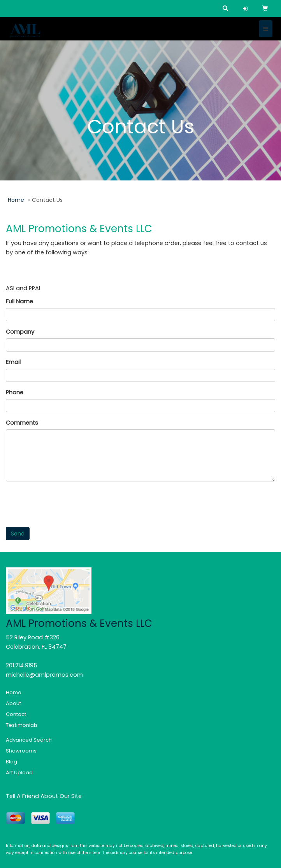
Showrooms (21, 751)
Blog (11, 762)
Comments (22, 423)
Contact (16, 714)
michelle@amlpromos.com (44, 675)
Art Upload (19, 773)
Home (16, 200)
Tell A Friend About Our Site (44, 796)
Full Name (19, 301)
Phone (15, 392)
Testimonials (22, 725)
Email (13, 362)
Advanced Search (29, 740)
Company (20, 332)
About (13, 703)
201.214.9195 (22, 665)
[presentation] (65, 502)
